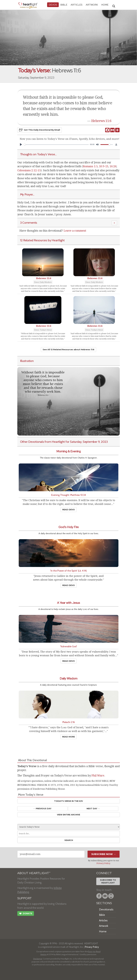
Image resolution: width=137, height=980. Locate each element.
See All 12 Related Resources (68, 350)
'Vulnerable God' (68, 646)
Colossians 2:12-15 (29, 170)
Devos (53, 5)
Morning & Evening (68, 451)
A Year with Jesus (68, 603)
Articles (77, 5)
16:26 (113, 166)
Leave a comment (75, 231)
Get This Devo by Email (40, 130)
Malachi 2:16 (69, 722)
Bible (64, 5)
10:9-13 (104, 166)
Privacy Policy (103, 863)
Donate (26, 914)
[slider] (56, 145)
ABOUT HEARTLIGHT (34, 873)
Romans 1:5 (90, 166)
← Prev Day (42, 809)
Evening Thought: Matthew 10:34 (69, 495)
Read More (68, 737)
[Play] (21, 144)
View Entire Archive (68, 815)
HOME (105, 5)
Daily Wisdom (69, 678)
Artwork (92, 5)
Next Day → (93, 809)
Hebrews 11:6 (101, 121)
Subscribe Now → (104, 854)
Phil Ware (98, 775)
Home (103, 931)
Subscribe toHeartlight (108, 881)
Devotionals (106, 909)
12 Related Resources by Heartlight (42, 240)
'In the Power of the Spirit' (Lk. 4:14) (69, 571)
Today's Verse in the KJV (68, 801)
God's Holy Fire (69, 527)
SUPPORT (25, 898)
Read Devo (69, 510)
